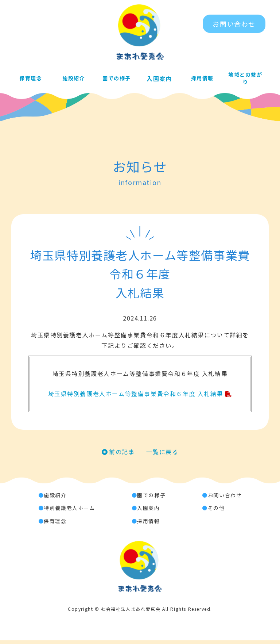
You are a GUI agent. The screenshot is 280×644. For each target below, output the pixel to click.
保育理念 (31, 79)
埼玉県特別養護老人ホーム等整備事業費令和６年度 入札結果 (135, 396)
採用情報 (202, 79)
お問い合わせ (234, 24)
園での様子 (116, 79)
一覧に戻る (163, 455)
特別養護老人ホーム (69, 511)
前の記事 (122, 455)
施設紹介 (73, 79)
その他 (216, 511)
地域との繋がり (245, 79)
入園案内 (159, 79)
